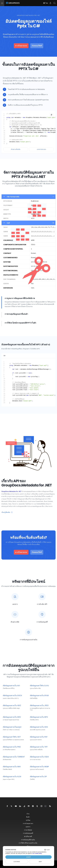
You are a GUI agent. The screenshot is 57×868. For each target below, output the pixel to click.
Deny (40, 862)
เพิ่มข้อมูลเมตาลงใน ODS (39, 727)
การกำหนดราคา (28, 823)
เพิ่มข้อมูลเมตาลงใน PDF (39, 737)
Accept (28, 857)
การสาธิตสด (28, 830)
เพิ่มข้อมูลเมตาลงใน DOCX (12, 696)
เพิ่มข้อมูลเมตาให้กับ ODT (12, 737)
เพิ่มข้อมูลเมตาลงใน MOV (12, 717)
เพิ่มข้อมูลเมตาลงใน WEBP (39, 767)
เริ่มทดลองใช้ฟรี (37, 46)
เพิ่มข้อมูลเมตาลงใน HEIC (12, 705)
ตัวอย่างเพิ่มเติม (16, 149)
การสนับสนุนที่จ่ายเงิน (28, 840)
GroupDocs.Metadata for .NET (15, 78)
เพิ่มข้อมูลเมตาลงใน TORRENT (14, 757)
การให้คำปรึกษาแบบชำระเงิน (28, 843)
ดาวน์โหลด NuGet (21, 46)
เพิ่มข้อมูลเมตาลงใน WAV (12, 767)
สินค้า (28, 817)
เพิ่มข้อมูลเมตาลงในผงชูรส (12, 727)
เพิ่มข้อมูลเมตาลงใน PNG (12, 747)
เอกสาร (28, 827)
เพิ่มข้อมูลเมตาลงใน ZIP (38, 777)
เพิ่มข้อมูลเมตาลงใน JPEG (39, 705)
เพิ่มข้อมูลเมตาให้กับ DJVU (39, 686)
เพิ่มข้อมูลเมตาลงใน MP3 (39, 717)
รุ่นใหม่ (28, 820)
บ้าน (28, 814)
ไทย (45, 3)
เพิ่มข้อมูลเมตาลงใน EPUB (39, 696)
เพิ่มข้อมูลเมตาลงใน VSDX (39, 757)
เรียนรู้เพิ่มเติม (6, 512)
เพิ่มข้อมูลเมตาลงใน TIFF (39, 747)
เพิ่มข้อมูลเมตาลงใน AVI (11, 686)
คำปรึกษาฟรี (28, 836)
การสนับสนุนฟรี (28, 833)
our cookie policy (37, 853)
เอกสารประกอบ (41, 149)
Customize (17, 862)
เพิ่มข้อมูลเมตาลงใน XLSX (12, 777)
